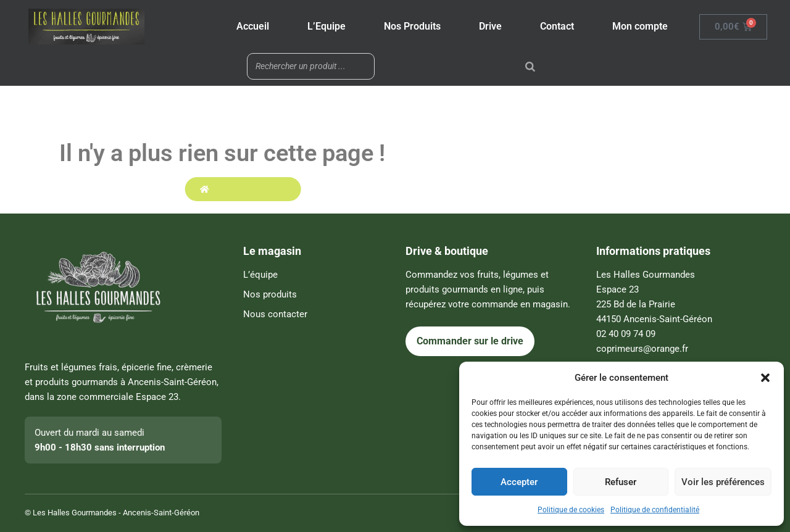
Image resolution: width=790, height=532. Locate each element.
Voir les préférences (723, 482)
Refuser (621, 482)
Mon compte (640, 26)
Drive (490, 26)
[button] (765, 378)
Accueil (253, 26)
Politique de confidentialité (655, 510)
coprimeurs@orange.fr (642, 349)
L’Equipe (326, 26)
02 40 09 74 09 (626, 334)
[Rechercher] (530, 66)
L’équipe (260, 275)
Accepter (519, 482)
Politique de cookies (571, 510)
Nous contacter (275, 314)
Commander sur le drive (470, 341)
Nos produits (270, 294)
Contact (557, 26)
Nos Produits (412, 26)
